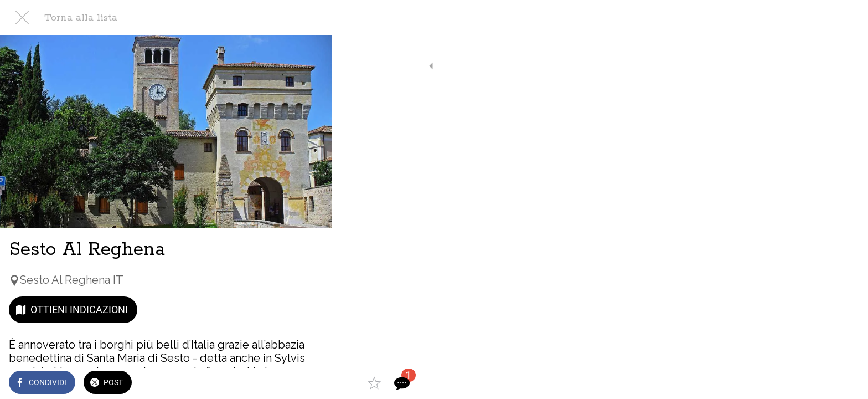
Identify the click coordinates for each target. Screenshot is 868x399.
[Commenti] (310, 383)
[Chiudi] (22, 18)
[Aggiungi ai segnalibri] (283, 383)
